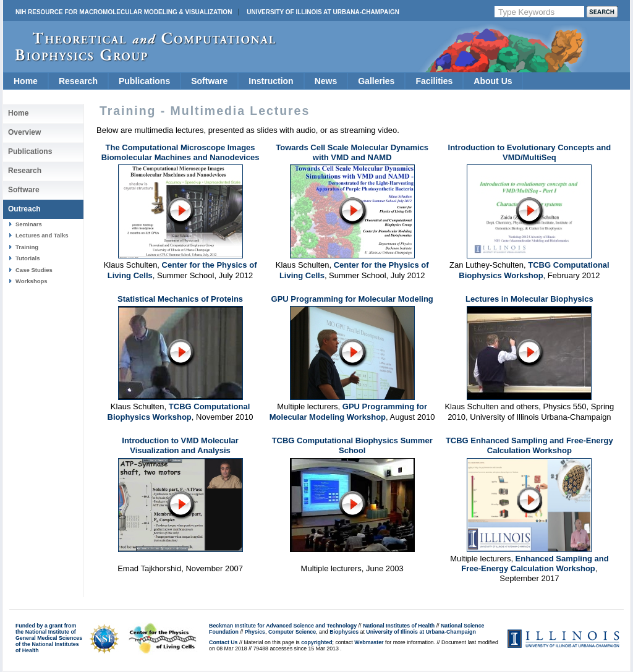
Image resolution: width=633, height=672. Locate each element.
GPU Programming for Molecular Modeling (352, 299)
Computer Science (292, 632)
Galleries (376, 81)
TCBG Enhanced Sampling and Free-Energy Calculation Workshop (529, 445)
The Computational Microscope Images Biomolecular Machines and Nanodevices (181, 152)
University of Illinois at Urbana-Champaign (323, 12)
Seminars (29, 224)
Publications (144, 81)
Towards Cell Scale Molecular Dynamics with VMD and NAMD (352, 152)
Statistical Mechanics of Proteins (180, 299)
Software (209, 81)
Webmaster (369, 642)
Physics (255, 632)
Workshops (32, 281)
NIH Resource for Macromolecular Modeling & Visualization (124, 12)
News (326, 81)
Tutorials (28, 258)
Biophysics (344, 632)
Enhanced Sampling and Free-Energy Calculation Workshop (535, 564)
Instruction (271, 81)
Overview (24, 132)
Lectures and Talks (42, 235)
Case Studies (34, 270)
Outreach (24, 209)
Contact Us (223, 642)
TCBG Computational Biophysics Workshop (534, 270)
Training (27, 247)
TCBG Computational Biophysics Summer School (352, 445)
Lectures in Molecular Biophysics (529, 299)
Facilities (434, 81)
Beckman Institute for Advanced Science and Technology (283, 626)
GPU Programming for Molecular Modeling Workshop (348, 411)
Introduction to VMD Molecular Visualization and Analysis (180, 445)
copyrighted (316, 642)
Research (78, 81)
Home (26, 81)
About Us (493, 81)
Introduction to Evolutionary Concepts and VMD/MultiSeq (530, 152)
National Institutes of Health (399, 626)
